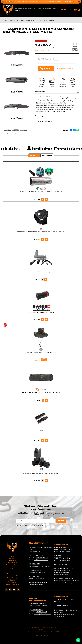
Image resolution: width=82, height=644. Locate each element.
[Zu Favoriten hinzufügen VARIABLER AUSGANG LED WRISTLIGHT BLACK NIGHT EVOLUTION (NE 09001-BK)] (46, 239)
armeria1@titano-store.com (42, 614)
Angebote (64, 10)
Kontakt (12, 580)
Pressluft (24, 9)
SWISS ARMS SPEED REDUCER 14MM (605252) (41, 312)
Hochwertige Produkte (12, 576)
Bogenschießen (42, 9)
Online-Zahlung (12, 578)
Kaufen (46, 69)
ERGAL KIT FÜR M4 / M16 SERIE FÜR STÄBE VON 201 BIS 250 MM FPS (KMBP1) (41, 192)
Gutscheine (12, 569)
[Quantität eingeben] (56, 59)
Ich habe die (30, 525)
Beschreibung (57, 91)
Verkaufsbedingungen (12, 574)
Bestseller (47, 155)
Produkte (6, 20)
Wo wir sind (12, 582)
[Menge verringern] (52, 59)
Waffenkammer (32, 9)
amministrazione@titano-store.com (40, 566)
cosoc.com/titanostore (36, 585)
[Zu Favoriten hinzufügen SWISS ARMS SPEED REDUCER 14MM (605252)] (46, 320)
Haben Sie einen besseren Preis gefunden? (47, 47)
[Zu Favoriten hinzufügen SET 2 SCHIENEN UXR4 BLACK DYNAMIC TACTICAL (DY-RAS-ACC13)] (46, 440)
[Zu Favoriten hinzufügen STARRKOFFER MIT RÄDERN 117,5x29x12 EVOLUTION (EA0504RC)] (47, 400)
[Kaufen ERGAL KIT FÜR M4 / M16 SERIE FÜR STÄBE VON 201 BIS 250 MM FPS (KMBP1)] (43, 199)
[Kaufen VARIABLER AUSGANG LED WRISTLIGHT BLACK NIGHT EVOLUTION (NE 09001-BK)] (43, 239)
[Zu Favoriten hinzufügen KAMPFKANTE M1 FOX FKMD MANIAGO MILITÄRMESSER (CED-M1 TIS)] (65, 69)
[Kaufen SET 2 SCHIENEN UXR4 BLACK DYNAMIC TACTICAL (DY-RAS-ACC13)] (43, 440)
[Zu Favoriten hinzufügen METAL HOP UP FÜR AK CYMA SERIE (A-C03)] (46, 279)
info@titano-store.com (41, 560)
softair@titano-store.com (36, 2)
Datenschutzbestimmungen (34, 525)
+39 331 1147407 (42, 612)
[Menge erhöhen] (59, 59)
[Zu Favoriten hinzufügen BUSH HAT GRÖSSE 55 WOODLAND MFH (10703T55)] (46, 360)
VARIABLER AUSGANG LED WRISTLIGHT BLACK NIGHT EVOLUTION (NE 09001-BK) (41, 232)
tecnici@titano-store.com (37, 572)
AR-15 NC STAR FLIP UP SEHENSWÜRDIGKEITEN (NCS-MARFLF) (41, 473)
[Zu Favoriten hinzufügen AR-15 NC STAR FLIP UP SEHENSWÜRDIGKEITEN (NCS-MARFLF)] (46, 481)
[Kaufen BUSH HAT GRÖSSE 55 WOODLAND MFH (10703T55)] (42, 360)
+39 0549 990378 (37, 610)
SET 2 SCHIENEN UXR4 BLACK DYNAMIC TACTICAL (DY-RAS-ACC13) (41, 433)
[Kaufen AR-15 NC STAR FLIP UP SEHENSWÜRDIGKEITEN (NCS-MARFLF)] (43, 481)
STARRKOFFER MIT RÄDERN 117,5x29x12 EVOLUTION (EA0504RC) (41, 393)
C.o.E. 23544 (41, 630)
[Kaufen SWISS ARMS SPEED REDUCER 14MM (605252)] (43, 320)
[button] (79, 2)
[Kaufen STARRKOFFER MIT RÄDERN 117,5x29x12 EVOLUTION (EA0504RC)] (43, 400)
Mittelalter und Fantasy (12, 565)
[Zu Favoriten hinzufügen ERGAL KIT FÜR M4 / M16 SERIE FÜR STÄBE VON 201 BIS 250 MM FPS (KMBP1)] (46, 199)
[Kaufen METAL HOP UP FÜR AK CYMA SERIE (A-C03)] (42, 279)
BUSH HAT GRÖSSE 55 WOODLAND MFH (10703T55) (41, 352)
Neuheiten (34, 155)
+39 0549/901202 (37, 556)
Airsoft (17, 9)
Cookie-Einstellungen (49, 628)
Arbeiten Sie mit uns (12, 584)
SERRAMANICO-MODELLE (46, 20)
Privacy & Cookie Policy (34, 628)
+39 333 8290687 (42, 558)
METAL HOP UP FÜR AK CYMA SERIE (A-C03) (41, 272)
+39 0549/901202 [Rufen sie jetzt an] (57, 2)
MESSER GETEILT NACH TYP (29, 20)
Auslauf (12, 567)
